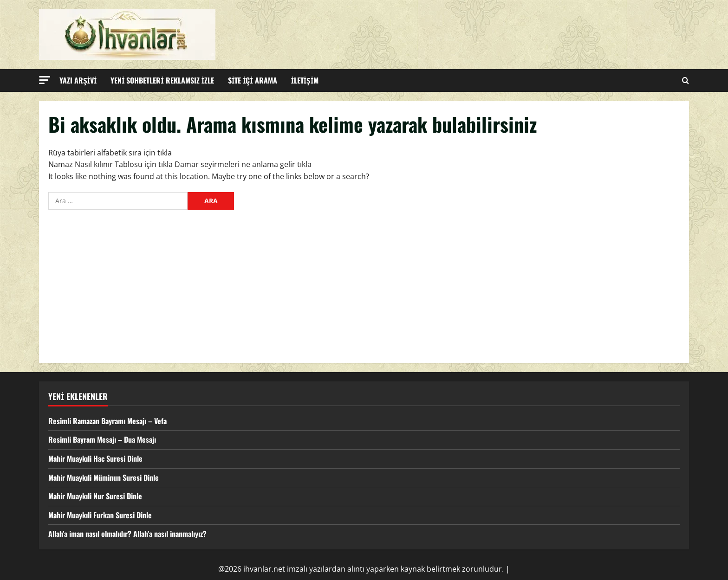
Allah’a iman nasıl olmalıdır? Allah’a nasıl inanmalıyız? (127, 534)
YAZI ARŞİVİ (78, 80)
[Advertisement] (364, 284)
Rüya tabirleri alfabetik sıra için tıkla (110, 153)
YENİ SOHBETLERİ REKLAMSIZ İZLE (162, 80)
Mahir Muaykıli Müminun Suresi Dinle (104, 477)
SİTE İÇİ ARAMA (253, 80)
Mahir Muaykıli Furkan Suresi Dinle (100, 515)
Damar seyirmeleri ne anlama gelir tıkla (243, 164)
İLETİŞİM (305, 80)
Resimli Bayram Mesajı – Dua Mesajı (102, 439)
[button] (45, 80)
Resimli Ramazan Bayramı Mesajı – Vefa (107, 421)
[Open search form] (686, 81)
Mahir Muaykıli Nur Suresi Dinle (95, 496)
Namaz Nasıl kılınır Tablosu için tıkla (110, 164)
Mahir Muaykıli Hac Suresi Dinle (95, 458)
